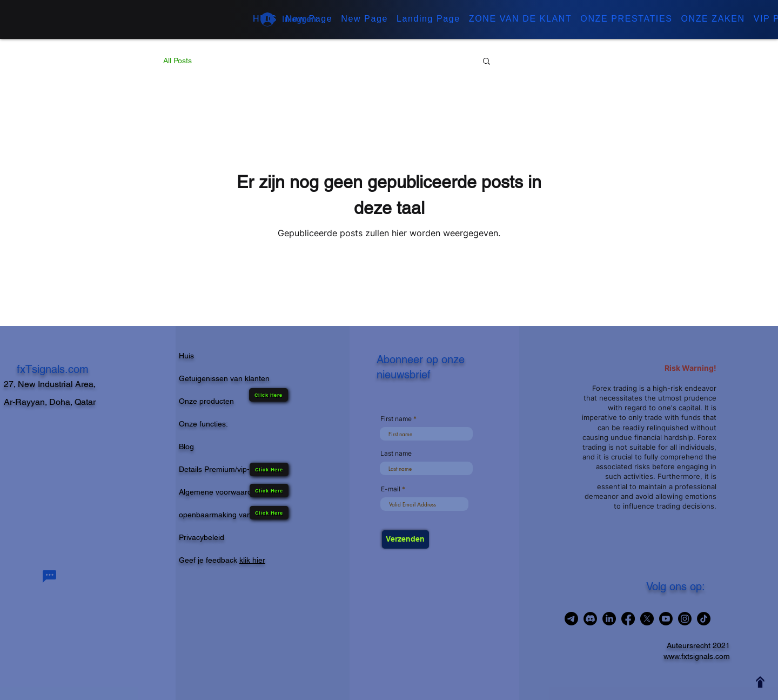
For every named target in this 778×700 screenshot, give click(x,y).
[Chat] (49, 576)
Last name (396, 454)
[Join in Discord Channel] (590, 619)
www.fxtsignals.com (697, 656)
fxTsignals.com (53, 369)
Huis (186, 356)
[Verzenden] (405, 539)
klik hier (252, 560)
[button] (521, 19)
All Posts (177, 61)
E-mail (391, 489)
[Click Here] (269, 513)
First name (396, 419)
